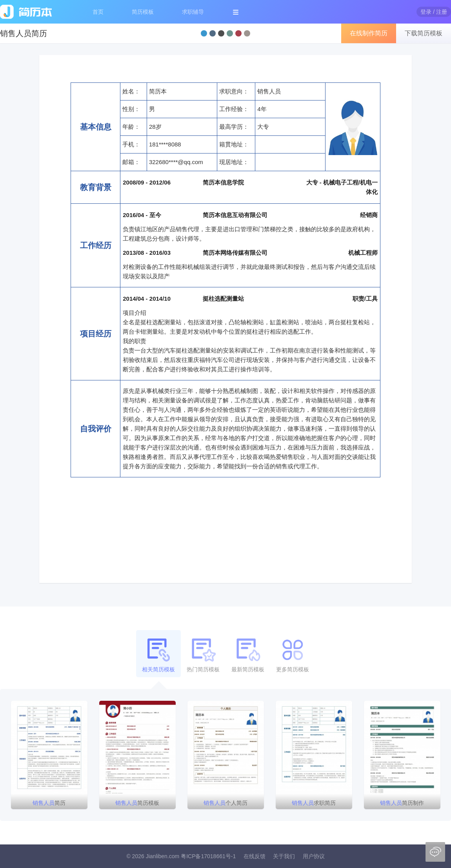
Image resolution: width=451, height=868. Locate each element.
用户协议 (314, 856)
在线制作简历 (369, 33)
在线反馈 (255, 856)
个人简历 (225, 803)
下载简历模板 (424, 33)
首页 (98, 12)
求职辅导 (193, 12)
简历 (49, 803)
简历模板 (143, 12)
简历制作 (402, 803)
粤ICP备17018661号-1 (208, 856)
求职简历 (314, 803)
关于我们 (284, 856)
